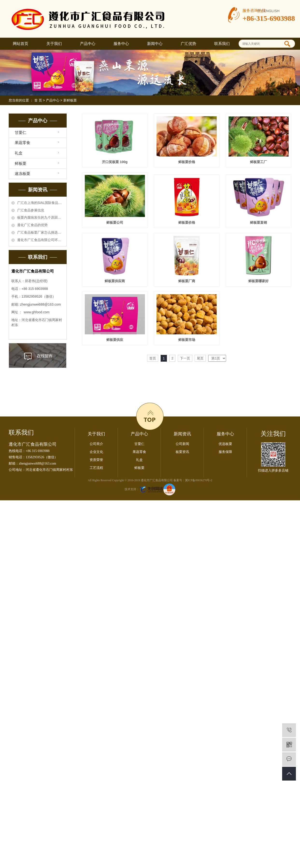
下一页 (185, 481)
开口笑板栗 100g (115, 163)
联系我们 (222, 44)
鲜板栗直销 (188, 284)
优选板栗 (225, 560)
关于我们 (54, 44)
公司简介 (96, 560)
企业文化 (96, 568)
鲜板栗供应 (188, 402)
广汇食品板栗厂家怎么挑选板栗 (41, 232)
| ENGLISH (271, 11)
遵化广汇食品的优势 (32, 225)
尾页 (200, 481)
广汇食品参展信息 (31, 210)
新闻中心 (155, 44)
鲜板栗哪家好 (115, 402)
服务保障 (225, 568)
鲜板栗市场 (115, 462)
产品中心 (88, 44)
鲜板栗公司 (188, 224)
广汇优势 (188, 44)
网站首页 (21, 44)
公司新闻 (182, 560)
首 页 (38, 100)
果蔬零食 (22, 143)
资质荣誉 (96, 576)
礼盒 (19, 153)
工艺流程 (96, 584)
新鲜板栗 (70, 100)
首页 (153, 481)
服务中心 (121, 44)
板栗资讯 (182, 568)
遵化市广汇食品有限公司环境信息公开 (41, 240)
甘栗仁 (21, 133)
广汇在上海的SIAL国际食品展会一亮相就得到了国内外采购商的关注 (41, 203)
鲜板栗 (21, 163)
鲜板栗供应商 (115, 343)
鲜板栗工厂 (115, 224)
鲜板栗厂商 (188, 343)
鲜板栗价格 (188, 163)
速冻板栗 (22, 174)
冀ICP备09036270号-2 (199, 596)
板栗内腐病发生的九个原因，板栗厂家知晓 (41, 217)
